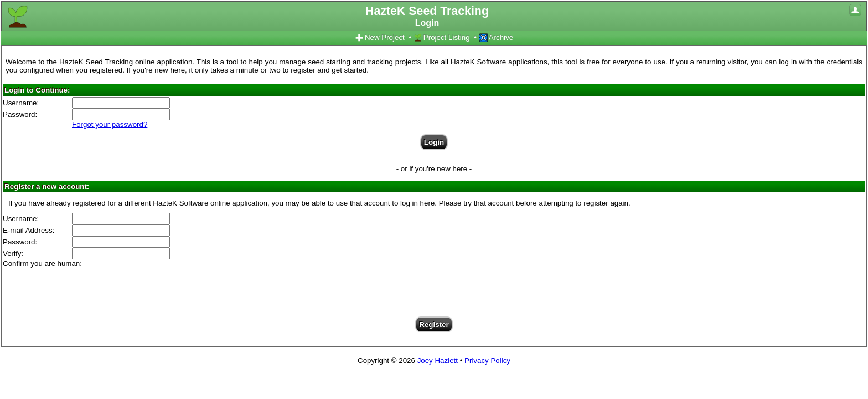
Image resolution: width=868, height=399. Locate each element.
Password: (20, 114)
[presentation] (434, 289)
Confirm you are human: (42, 264)
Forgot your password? (110, 124)
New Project (380, 38)
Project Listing (442, 38)
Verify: (13, 254)
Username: (21, 103)
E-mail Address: (29, 230)
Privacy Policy (487, 360)
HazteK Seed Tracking (427, 16)
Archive (496, 38)
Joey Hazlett (438, 360)
